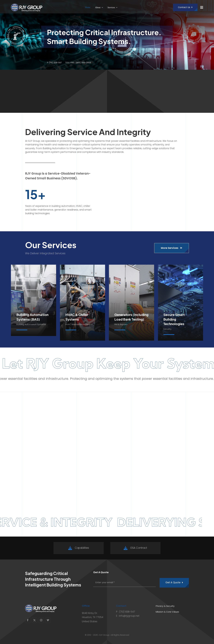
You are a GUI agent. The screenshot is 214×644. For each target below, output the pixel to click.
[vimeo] (48, 620)
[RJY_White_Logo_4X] (27, 4)
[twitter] (34, 620)
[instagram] (41, 620)
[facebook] (28, 620)
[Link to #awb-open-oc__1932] (202, 7)
